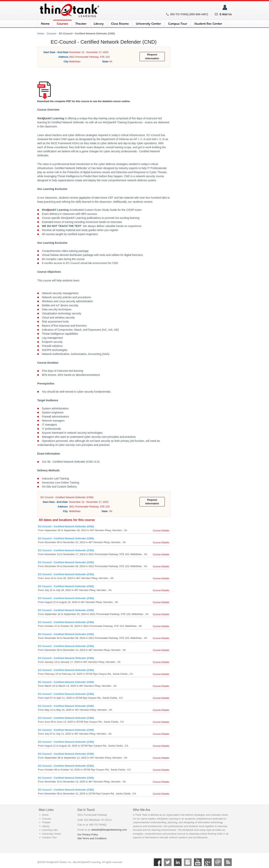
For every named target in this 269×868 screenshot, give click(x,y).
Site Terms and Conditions (92, 838)
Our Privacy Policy (88, 835)
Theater (81, 24)
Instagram (188, 862)
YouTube (198, 862)
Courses (62, 23)
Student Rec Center (208, 24)
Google (208, 862)
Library (99, 24)
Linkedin (178, 862)
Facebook (158, 862)
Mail (218, 862)
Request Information (152, 56)
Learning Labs (50, 830)
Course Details (161, 531)
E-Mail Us (226, 14)
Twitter (168, 862)
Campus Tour (178, 24)
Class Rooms (120, 24)
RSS (228, 862)
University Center (148, 24)
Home (45, 24)
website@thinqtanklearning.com (109, 830)
